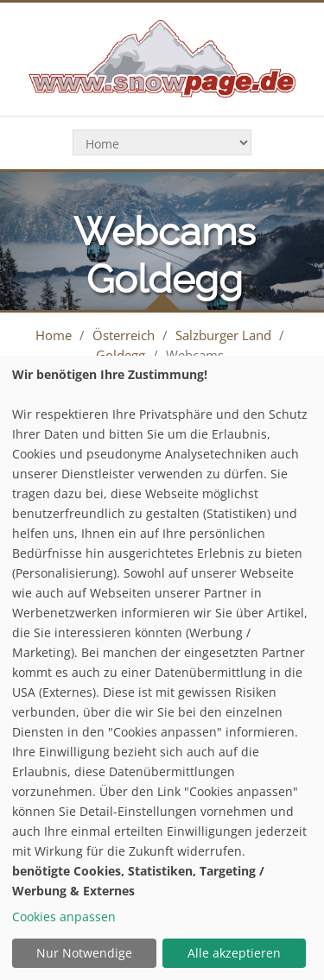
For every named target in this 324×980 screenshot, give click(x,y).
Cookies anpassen (64, 917)
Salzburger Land (223, 335)
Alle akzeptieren (234, 953)
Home (54, 335)
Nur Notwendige (84, 953)
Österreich (124, 335)
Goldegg (121, 355)
